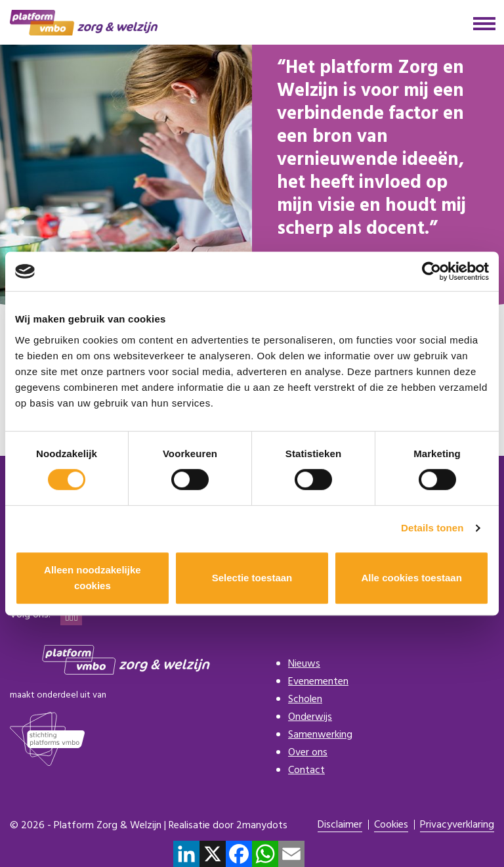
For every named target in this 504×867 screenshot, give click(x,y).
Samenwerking (320, 735)
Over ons (308, 753)
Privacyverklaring (457, 825)
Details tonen (432, 528)
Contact (306, 770)
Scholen (305, 700)
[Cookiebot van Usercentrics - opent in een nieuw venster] (431, 271)
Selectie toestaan (252, 578)
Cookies (391, 825)
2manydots (262, 826)
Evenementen (318, 682)
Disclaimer (340, 825)
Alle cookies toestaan (411, 578)
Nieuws (304, 664)
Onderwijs (310, 717)
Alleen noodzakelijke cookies (93, 578)
